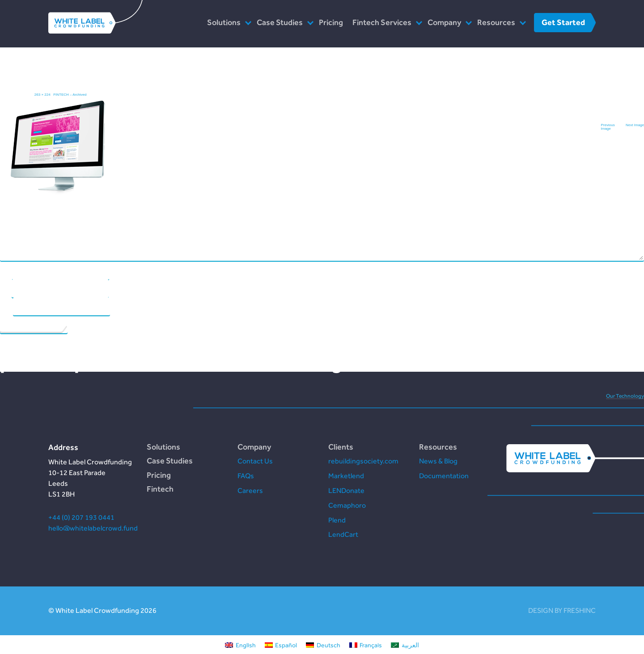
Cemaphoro (347, 505)
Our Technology (625, 396)
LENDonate (346, 490)
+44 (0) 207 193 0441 (81, 517)
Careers (250, 490)
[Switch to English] (240, 645)
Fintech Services (382, 22)
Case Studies (280, 22)
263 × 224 (42, 95)
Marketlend (346, 476)
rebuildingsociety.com (363, 461)
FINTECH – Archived (70, 95)
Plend (337, 520)
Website (6, 306)
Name (6, 271)
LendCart (343, 534)
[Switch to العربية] (405, 645)
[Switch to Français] (366, 645)
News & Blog (438, 461)
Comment (318, 145)
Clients (341, 447)
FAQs (246, 476)
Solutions (224, 22)
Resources (496, 22)
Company (444, 22)
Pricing (331, 22)
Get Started (563, 22)
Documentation (444, 476)
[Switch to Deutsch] (323, 645)
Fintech (160, 489)
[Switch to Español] (281, 645)
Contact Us (255, 461)
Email (6, 289)
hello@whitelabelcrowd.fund (93, 528)
